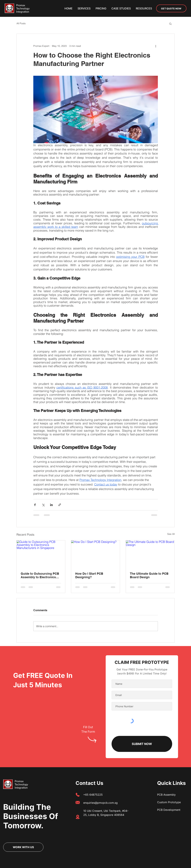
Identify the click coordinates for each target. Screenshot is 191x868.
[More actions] (156, 46)
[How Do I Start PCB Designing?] (95, 554)
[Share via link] (60, 505)
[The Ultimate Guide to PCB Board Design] (150, 554)
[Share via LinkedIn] (51, 505)
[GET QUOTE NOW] (171, 8)
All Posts (21, 23)
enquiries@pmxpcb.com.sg (100, 803)
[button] (144, 8)
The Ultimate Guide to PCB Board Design (149, 575)
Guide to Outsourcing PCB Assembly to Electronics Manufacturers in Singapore (41, 575)
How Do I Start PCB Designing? (89, 575)
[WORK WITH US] (23, 847)
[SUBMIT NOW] (142, 744)
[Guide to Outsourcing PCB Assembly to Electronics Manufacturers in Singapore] (41, 554)
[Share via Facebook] (35, 505)
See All (171, 534)
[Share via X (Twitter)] (43, 505)
